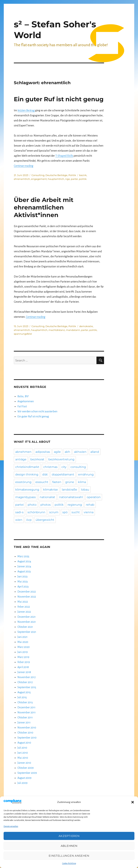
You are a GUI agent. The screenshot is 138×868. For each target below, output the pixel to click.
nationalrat (47, 497)
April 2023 (23, 587)
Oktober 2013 (25, 702)
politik (83, 179)
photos (46, 505)
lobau (85, 490)
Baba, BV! (23, 396)
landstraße (69, 490)
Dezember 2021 (27, 617)
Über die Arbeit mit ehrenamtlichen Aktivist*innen (44, 207)
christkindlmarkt (27, 467)
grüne (70, 482)
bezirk (83, 175)
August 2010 (24, 743)
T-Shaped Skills (64, 156)
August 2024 (24, 561)
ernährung (86, 474)
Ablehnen (69, 846)
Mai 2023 (23, 582)
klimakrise (50, 490)
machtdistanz (57, 330)
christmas (50, 467)
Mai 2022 (23, 602)
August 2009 (24, 778)
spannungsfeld (23, 334)
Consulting (38, 175)
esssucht (42, 482)
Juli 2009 (22, 783)
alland (95, 452)
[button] (133, 802)
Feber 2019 (24, 662)
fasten (57, 482)
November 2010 (27, 728)
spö (65, 512)
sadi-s (19, 512)
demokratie (86, 326)
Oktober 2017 (25, 682)
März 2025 (23, 556)
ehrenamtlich (22, 179)
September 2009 (27, 773)
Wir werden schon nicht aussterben (37, 411)
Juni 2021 (22, 637)
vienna (89, 512)
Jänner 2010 (24, 763)
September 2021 (27, 632)
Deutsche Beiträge (56, 175)
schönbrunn (36, 512)
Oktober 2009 (26, 768)
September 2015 (27, 687)
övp (29, 520)
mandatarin (73, 330)
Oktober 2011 (25, 717)
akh (67, 452)
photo (32, 505)
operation (94, 497)
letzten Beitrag (26, 110)
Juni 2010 (23, 753)
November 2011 (27, 712)
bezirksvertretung (61, 459)
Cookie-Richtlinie (69, 863)
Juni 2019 (23, 652)
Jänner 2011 (24, 723)
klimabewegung (27, 490)
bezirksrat (37, 459)
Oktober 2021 (25, 627)
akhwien (80, 452)
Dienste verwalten (11, 826)
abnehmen (23, 452)
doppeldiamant (63, 474)
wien (19, 520)
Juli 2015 (22, 697)
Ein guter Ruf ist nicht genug (59, 99)
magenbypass (26, 497)
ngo (68, 179)
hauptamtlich (56, 179)
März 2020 (24, 647)
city (64, 467)
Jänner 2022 (24, 612)
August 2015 (24, 692)
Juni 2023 (22, 577)
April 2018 (23, 667)
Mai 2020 (23, 642)
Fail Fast (22, 406)
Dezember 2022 (27, 592)
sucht (76, 512)
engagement (39, 179)
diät (45, 474)
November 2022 (27, 597)
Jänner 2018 (24, 672)
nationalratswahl (71, 497)
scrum (54, 512)
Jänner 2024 (24, 566)
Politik (72, 175)
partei (74, 179)
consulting (78, 467)
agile (57, 452)
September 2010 (27, 738)
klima (82, 482)
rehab (90, 505)
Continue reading (24, 166)
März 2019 (23, 657)
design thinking (27, 474)
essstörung (23, 482)
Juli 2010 (22, 748)
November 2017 (27, 677)
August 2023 (24, 571)
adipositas (43, 452)
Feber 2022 (24, 607)
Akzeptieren (69, 836)
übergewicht (45, 520)
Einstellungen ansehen (69, 856)
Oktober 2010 (25, 733)
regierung (75, 505)
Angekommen (26, 401)
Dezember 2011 (26, 707)
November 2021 (27, 622)
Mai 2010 (23, 758)
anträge (21, 459)
